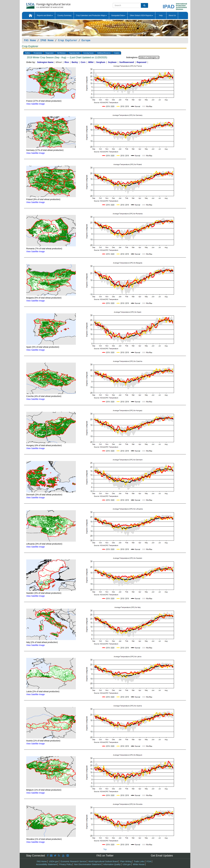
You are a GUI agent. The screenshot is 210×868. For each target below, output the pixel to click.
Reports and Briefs (45, 15)
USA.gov (127, 864)
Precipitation (38, 53)
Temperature (49, 53)
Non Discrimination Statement (88, 864)
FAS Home (30, 40)
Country (117, 53)
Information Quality (112, 864)
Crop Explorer (67, 40)
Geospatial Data (118, 15)
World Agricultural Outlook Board (103, 861)
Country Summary (64, 15)
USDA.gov (54, 861)
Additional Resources (104, 53)
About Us (172, 15)
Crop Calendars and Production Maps (91, 15)
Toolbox (28, 53)
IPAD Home (47, 40)
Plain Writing (126, 861)
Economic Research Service (73, 861)
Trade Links (139, 861)
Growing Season (88, 53)
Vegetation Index (74, 53)
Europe (86, 40)
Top (105, 849)
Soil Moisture (61, 53)
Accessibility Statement (47, 864)
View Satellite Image (36, 104)
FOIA (149, 861)
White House (139, 864)
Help (161, 15)
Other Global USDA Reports (141, 15)
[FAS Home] (41, 5)
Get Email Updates (162, 856)
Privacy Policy (66, 864)
